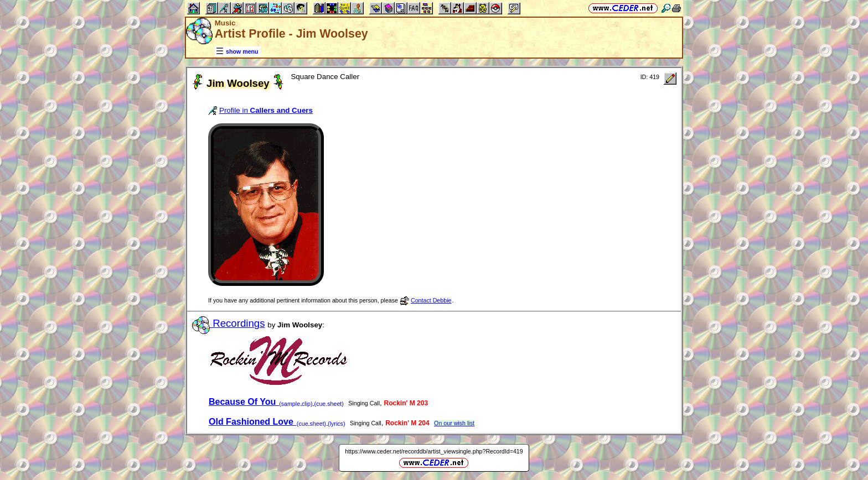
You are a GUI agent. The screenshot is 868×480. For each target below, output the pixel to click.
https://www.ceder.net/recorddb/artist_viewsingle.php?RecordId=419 (434, 451)
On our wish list (454, 423)
